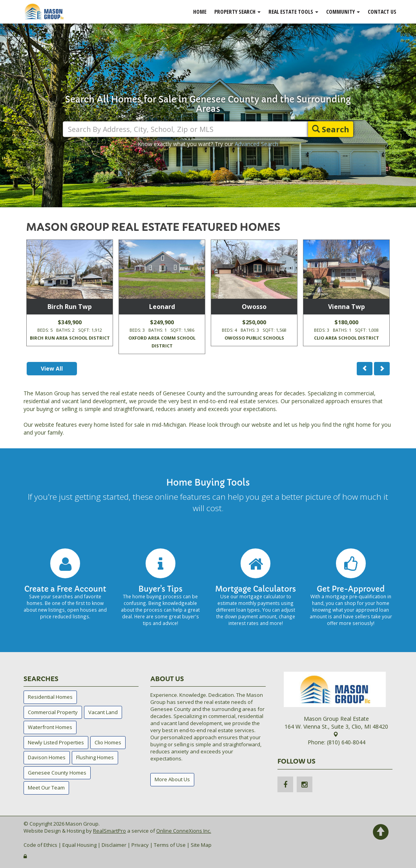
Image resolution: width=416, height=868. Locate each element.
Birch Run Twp (70, 307)
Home (200, 12)
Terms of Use (170, 845)
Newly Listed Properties (56, 742)
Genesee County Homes (57, 773)
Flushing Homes (95, 757)
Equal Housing (79, 845)
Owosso (254, 307)
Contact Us (382, 12)
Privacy (140, 845)
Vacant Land (103, 712)
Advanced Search (256, 144)
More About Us (172, 779)
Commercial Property (53, 712)
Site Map (201, 845)
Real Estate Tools (293, 12)
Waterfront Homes (50, 727)
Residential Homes (50, 697)
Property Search (237, 12)
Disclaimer (114, 845)
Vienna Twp (347, 307)
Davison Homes (47, 757)
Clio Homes (108, 742)
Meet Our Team (46, 788)
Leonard (162, 307)
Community (343, 12)
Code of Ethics (40, 845)
